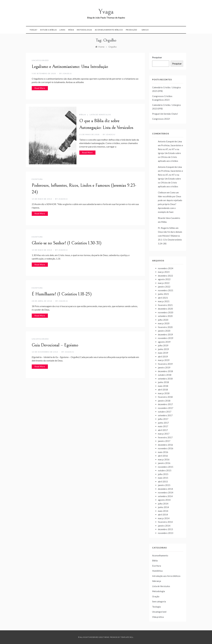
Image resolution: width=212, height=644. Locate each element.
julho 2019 (163, 345)
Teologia (156, 607)
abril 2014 (163, 515)
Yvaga (106, 12)
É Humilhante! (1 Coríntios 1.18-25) (62, 294)
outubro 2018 (165, 375)
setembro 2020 (165, 316)
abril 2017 (163, 430)
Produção (132, 30)
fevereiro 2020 (165, 327)
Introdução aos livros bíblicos (166, 576)
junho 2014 (163, 507)
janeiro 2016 (164, 463)
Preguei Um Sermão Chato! (165, 114)
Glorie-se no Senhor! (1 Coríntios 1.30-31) (67, 243)
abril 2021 (163, 298)
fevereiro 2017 (165, 437)
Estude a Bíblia (49, 30)
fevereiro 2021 (165, 305)
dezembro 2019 (165, 334)
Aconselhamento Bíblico (109, 30)
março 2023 (164, 272)
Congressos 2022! (161, 119)
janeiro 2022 (164, 287)
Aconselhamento (160, 555)
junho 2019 (163, 349)
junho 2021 (163, 294)
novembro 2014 (166, 492)
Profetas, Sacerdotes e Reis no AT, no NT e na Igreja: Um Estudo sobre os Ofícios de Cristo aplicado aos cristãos (170, 153)
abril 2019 (163, 357)
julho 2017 (163, 419)
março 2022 (164, 283)
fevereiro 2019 (165, 364)
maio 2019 (163, 353)
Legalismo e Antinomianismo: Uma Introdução (70, 67)
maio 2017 (163, 426)
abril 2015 (163, 482)
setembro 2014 (165, 496)
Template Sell (127, 637)
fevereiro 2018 (165, 397)
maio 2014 (163, 511)
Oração (156, 596)
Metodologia (84, 30)
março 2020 (164, 323)
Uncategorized (40, 60)
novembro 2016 (166, 448)
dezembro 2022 (165, 276)
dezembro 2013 (165, 529)
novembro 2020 (166, 312)
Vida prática (158, 617)
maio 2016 (163, 452)
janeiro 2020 (164, 331)
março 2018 (164, 393)
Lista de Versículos (100, 115)
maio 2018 (163, 386)
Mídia (71, 30)
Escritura (37, 179)
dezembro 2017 (165, 404)
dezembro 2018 (165, 371)
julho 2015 (163, 474)
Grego (145, 30)
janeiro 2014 (164, 526)
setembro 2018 (165, 379)
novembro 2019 (166, 338)
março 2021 (164, 301)
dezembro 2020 (165, 309)
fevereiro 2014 (165, 522)
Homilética (157, 571)
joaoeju (67, 73)
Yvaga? (34, 30)
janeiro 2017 (164, 441)
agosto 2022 (164, 279)
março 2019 (164, 360)
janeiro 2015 (164, 485)
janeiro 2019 (164, 367)
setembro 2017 (165, 415)
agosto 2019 (164, 342)
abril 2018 (163, 390)
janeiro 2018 (164, 401)
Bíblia (83, 115)
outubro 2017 (165, 412)
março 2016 (164, 459)
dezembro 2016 (165, 445)
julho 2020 (163, 320)
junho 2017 (163, 423)
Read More (40, 88)
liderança (157, 581)
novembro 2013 (166, 533)
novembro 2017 (166, 408)
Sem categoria (159, 601)
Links (62, 30)
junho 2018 (163, 382)
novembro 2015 (166, 467)
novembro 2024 (166, 268)
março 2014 (164, 518)
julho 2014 (163, 504)
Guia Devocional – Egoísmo (55, 345)
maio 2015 (163, 478)
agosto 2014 (164, 500)
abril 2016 (163, 456)
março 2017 (164, 434)
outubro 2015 (165, 470)
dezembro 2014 (165, 489)
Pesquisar (157, 57)
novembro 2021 (166, 290)
